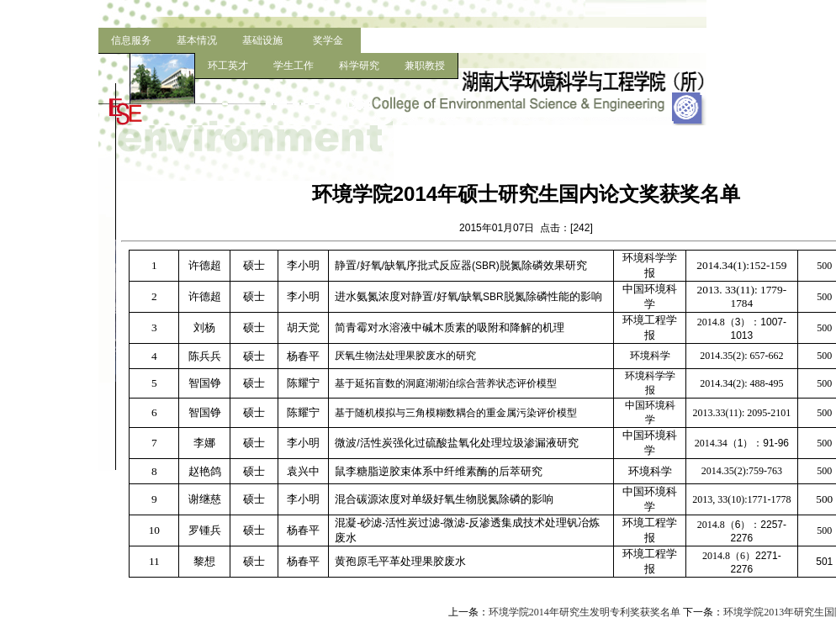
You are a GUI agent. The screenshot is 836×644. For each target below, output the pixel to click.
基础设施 (262, 40)
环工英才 (228, 66)
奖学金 (328, 40)
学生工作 (294, 66)
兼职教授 (425, 66)
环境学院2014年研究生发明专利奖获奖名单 (585, 612)
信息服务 (131, 40)
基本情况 (197, 40)
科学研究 (359, 66)
